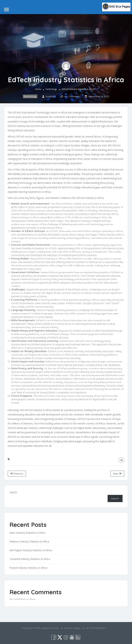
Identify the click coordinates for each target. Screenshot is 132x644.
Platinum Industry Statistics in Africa (29, 541)
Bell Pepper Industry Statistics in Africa (31, 550)
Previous (17, 474)
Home (38, 89)
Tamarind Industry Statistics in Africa (30, 559)
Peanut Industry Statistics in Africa (28, 568)
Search (13, 492)
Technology (51, 89)
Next (117, 474)
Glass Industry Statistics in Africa (27, 533)
